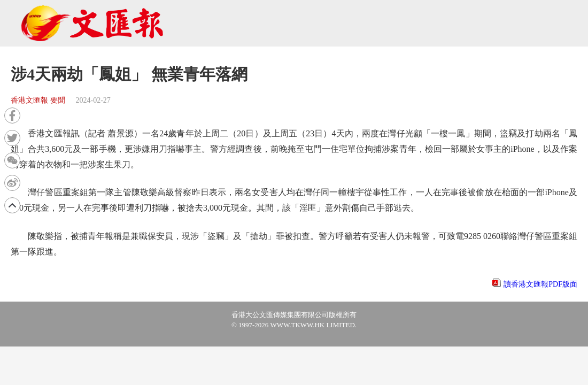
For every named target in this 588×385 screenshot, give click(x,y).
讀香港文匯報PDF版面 (540, 284)
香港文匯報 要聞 (38, 100)
